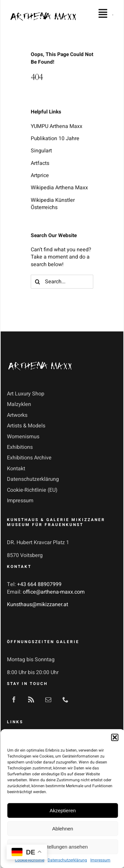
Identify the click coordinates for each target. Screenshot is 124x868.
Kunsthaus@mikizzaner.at (38, 604)
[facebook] (14, 699)
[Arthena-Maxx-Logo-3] (40, 360)
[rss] (31, 699)
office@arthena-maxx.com (54, 592)
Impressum (100, 860)
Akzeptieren (63, 810)
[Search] (38, 282)
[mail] (48, 699)
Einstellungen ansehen (63, 847)
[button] (115, 737)
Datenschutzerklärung (67, 860)
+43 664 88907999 (39, 584)
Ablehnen (63, 829)
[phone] (65, 699)
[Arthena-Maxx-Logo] (43, 15)
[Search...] (62, 282)
